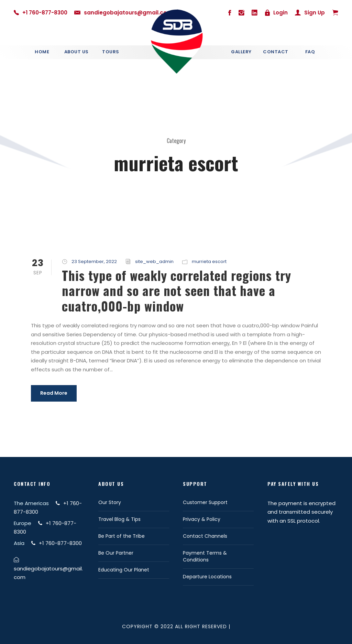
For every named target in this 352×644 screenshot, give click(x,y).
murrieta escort (209, 261)
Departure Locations (207, 577)
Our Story (110, 502)
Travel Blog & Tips (119, 519)
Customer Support (205, 502)
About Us (76, 52)
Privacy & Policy (202, 519)
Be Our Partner (116, 553)
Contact (276, 52)
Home (42, 52)
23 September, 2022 (94, 261)
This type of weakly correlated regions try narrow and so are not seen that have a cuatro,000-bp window (177, 291)
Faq (310, 52)
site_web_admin (154, 261)
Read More (54, 393)
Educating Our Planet (124, 570)
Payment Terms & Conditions (205, 556)
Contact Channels (205, 536)
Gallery (241, 52)
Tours (111, 52)
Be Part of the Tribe (122, 536)
